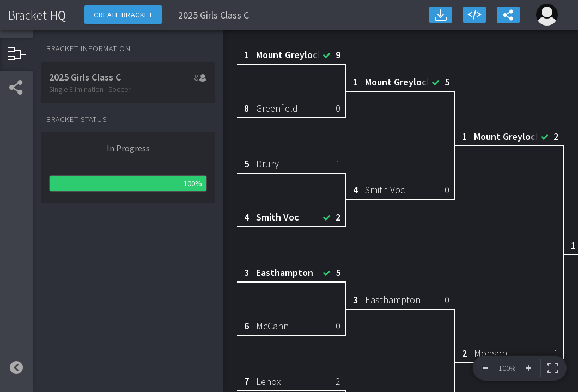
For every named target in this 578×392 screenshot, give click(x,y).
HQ (37, 15)
